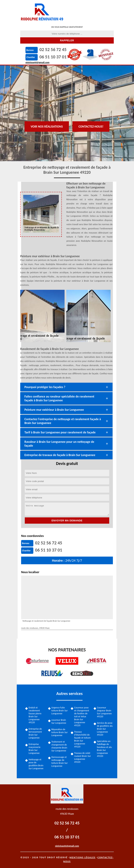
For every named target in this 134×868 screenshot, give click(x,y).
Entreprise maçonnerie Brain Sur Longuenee (35, 749)
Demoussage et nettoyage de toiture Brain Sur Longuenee (60, 762)
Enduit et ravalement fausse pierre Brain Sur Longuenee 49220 (35, 715)
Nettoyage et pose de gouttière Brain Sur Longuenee (36, 764)
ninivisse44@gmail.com (37, 62)
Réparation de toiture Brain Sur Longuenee (60, 732)
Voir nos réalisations (47, 127)
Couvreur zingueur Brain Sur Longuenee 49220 (104, 712)
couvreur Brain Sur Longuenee (59, 721)
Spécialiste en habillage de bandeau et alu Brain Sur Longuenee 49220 (104, 749)
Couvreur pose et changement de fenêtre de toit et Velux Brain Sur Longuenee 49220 (82, 716)
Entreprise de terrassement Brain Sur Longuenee (35, 733)
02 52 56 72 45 (53, 49)
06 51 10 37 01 (53, 57)
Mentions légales (83, 857)
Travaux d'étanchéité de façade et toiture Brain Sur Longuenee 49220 (82, 739)
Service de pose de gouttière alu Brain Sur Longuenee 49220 (105, 729)
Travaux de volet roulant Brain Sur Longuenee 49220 (83, 758)
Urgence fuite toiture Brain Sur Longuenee (60, 711)
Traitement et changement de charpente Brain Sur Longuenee (59, 746)
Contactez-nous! (91, 127)
